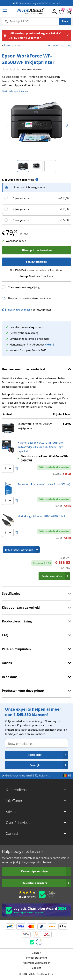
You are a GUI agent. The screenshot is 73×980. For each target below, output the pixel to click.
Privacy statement (37, 958)
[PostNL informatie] (37, 934)
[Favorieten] (62, 12)
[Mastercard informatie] (31, 927)
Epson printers (11, 45)
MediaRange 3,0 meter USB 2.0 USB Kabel (41, 516)
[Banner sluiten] (68, 36)
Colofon (36, 953)
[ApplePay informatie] (63, 927)
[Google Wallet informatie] (26, 934)
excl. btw (66, 46)
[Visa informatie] (21, 927)
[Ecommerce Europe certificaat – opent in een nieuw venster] (51, 895)
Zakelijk (48, 765)
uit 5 (50, 345)
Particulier (47, 755)
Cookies (36, 968)
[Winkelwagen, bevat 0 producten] (69, 12)
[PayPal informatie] (42, 927)
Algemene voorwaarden (37, 963)
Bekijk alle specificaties (15, 91)
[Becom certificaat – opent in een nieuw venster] (42, 895)
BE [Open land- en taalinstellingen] (67, 775)
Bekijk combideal (37, 262)
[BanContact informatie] (10, 927)
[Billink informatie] (52, 927)
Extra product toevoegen (22, 550)
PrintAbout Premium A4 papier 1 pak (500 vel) (44, 484)
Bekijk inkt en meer (16, 310)
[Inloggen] (54, 12)
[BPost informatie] (47, 934)
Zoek (65, 21)
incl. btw (52, 46)
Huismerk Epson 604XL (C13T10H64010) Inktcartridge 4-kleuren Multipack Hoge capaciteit (40, 447)
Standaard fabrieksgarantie (29, 187)
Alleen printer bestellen (37, 250)
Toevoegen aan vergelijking (24, 287)
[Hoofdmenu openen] (5, 12)
